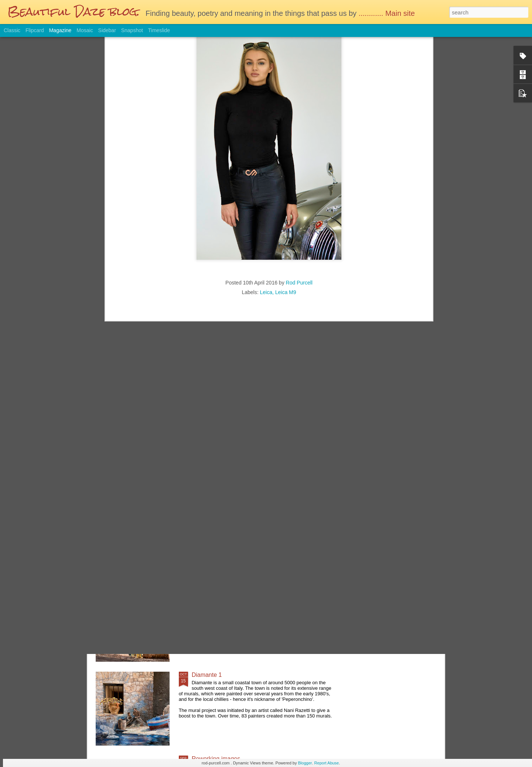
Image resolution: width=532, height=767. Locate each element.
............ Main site (388, 13)
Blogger (305, 763)
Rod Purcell (299, 184)
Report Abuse (327, 763)
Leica (266, 194)
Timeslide (159, 30)
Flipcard (35, 30)
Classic (12, 30)
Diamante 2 (207, 591)
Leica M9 (286, 194)
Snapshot (132, 30)
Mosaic (85, 30)
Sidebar (107, 30)
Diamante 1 (207, 675)
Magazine (60, 30)
